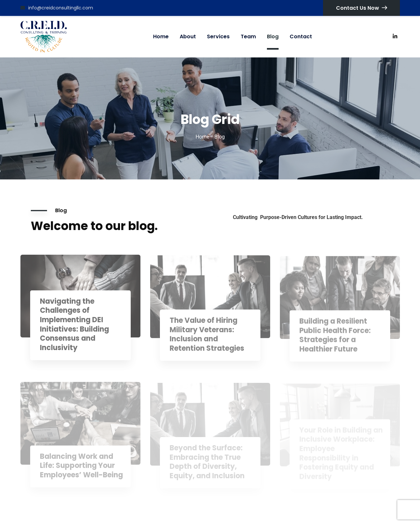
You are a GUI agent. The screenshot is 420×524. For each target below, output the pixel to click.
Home (202, 137)
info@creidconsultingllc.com (57, 8)
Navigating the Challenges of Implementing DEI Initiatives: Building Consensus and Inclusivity (74, 328)
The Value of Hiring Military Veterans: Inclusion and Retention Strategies (207, 338)
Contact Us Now (361, 8)
